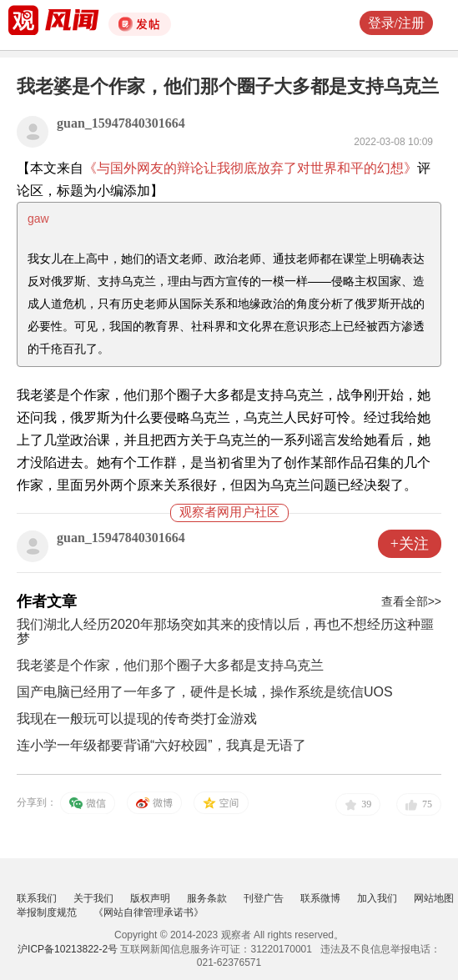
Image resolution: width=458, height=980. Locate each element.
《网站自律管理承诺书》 (148, 912)
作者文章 (47, 601)
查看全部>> (411, 601)
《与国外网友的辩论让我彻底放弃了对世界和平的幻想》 (250, 168)
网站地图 (434, 898)
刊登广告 (264, 898)
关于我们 (93, 898)
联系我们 (37, 898)
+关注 (410, 544)
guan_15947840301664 (121, 123)
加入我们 (377, 898)
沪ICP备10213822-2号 (68, 949)
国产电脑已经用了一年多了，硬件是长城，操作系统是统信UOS (205, 692)
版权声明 (150, 898)
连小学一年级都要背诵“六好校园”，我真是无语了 (161, 745)
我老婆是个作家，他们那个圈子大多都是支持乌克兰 (170, 665)
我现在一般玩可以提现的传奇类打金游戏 (137, 719)
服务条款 (207, 898)
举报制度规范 (47, 912)
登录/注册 (396, 23)
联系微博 (320, 898)
